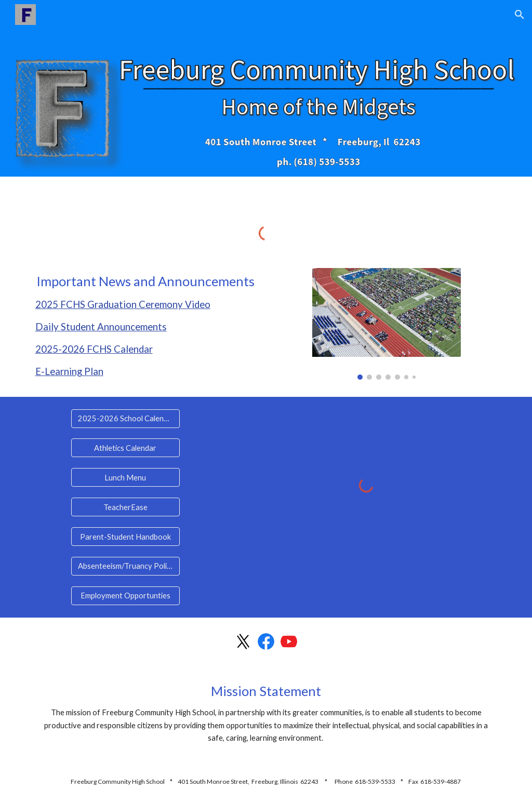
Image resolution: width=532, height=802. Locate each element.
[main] (146, 326)
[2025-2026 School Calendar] (125, 418)
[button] (520, 15)
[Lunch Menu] (125, 477)
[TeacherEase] (125, 507)
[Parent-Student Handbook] (125, 537)
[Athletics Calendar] (125, 448)
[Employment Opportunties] (125, 596)
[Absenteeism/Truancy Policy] (125, 566)
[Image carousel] (387, 324)
